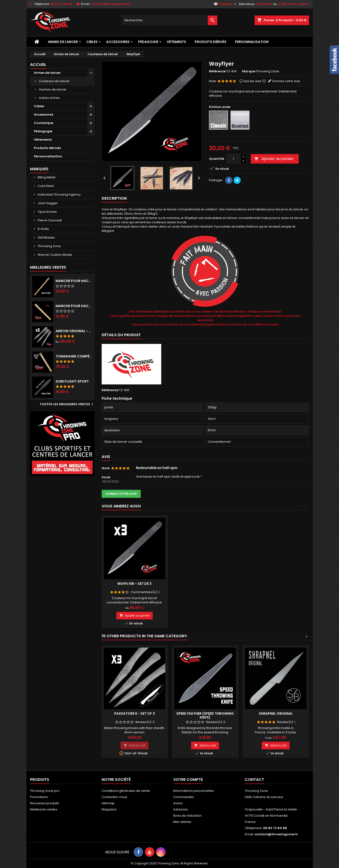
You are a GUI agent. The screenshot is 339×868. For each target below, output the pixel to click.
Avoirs (178, 803)
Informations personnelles (194, 791)
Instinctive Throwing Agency (59, 194)
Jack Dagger (47, 203)
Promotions (39, 797)
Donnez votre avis (286, 81)
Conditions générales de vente (126, 791)
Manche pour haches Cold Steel (74, 281)
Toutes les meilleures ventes (67, 404)
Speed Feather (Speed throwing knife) (205, 715)
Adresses (181, 809)
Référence (217, 71)
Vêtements (176, 42)
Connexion (264, 4)
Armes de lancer (63, 42)
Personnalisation (252, 42)
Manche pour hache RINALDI (74, 306)
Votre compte (188, 780)
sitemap (108, 803)
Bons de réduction (187, 816)
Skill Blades (46, 237)
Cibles (92, 42)
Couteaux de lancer (54, 81)
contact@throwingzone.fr (111, 4)
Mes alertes (182, 822)
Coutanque (44, 123)
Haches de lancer (53, 89)
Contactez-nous (114, 797)
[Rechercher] (170, 20)
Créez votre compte (293, 4)
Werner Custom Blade (55, 255)
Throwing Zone (49, 246)
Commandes (184, 797)
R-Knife (43, 229)
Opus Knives (47, 212)
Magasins (109, 809)
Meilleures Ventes (48, 267)
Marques (39, 169)
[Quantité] (234, 159)
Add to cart (134, 745)
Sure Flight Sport (72, 381)
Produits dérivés (211, 42)
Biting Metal (46, 177)
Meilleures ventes (44, 809)
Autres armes (49, 98)
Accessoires (118, 42)
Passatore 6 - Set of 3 (135, 714)
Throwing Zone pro (45, 791)
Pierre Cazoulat (49, 220)
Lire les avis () (255, 81)
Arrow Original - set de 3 (74, 331)
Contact (254, 780)
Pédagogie (148, 42)
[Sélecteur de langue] (226, 4)
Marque (249, 71)
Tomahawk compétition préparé (74, 356)
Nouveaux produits (45, 803)
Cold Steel (45, 186)
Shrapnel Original (276, 714)
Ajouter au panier (274, 159)
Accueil (38, 65)
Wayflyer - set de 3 (134, 584)
